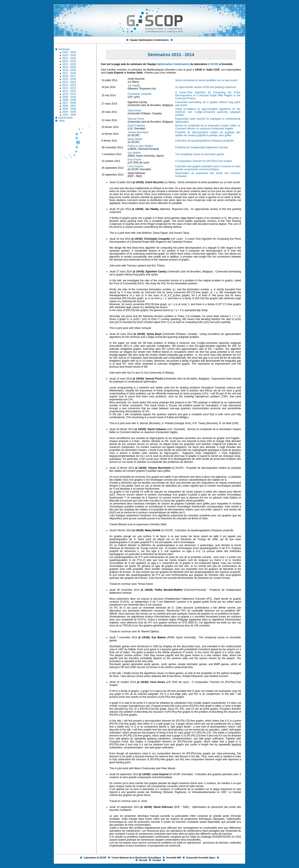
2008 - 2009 (69, 100)
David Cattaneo (136, 126)
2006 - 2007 (69, 106)
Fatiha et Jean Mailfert (140, 146)
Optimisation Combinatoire (173, 64)
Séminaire (64, 49)
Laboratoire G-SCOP (95, 858)
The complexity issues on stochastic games (200, 154)
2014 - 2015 (69, 82)
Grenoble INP (174, 858)
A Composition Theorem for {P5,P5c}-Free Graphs (204, 161)
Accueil (144, 860)
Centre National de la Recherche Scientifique (137, 858)
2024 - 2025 (69, 55)
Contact (157, 860)
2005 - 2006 (69, 109)
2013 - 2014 (69, 85)
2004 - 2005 (69, 112)
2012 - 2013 (69, 88)
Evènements (66, 118)
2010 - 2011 (69, 94)
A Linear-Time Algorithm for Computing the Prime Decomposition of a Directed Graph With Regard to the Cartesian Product (208, 95)
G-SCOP (213, 64)
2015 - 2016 (69, 79)
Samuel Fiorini (136, 119)
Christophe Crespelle (140, 94)
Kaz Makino (134, 153)
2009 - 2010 (69, 97)
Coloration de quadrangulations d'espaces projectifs (204, 141)
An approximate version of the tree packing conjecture (206, 87)
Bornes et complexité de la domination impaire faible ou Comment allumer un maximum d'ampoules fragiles (208, 127)
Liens (61, 121)
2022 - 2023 (69, 61)
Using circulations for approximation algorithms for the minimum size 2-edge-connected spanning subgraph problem (208, 112)
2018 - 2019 (69, 70)
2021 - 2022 (69, 64)
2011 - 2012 (69, 91)
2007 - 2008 (69, 103)
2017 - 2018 (69, 73)
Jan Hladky (134, 86)
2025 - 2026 (69, 52)
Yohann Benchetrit (138, 132)
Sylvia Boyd (134, 110)
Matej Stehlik (135, 139)
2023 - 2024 (69, 58)
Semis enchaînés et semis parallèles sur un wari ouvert (206, 80)
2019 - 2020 (69, 67)
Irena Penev (135, 160)
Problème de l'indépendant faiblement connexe (202, 147)
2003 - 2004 (69, 115)
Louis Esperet (135, 166)
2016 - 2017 (69, 76)
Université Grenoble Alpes (201, 858)
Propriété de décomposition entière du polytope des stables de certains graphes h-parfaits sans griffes (208, 134)
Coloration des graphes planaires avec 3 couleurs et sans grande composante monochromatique (208, 168)
